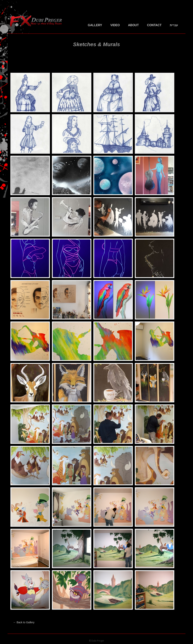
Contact (154, 25)
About (133, 25)
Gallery (95, 25)
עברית (174, 25)
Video (115, 25)
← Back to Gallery (24, 622)
